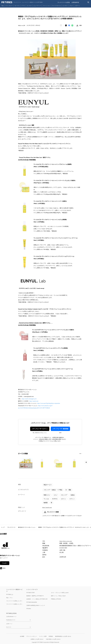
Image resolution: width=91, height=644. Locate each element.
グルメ (71, 6)
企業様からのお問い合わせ (37, 639)
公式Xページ (9, 624)
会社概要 (22, 636)
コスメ (55, 495)
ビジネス (65, 6)
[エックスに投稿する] (66, 25)
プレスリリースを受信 (64, 2)
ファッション (47, 6)
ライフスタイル (56, 6)
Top (2, 6)
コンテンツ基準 (43, 636)
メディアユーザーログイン (40, 429)
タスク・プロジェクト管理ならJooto (60, 593)
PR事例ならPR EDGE (56, 599)
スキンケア (64, 495)
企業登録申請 (75, 2)
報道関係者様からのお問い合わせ (63, 636)
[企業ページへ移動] (6, 546)
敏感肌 (46, 503)
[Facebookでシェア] (69, 25)
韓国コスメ (47, 495)
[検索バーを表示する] (88, 2)
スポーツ (77, 6)
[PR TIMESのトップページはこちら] (22, 2)
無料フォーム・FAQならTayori (58, 596)
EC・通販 (68, 490)
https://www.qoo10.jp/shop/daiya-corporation (49, 403)
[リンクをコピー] (81, 25)
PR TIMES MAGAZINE (32, 602)
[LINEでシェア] (72, 25)
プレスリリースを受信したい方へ (14, 601)
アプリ (23, 6)
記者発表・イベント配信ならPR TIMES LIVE (37, 599)
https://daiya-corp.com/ (66, 541)
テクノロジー (9, 6)
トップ (3, 527)
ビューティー (37, 6)
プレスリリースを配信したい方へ (14, 604)
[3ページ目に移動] (82, 454)
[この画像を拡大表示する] (26, 463)
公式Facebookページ (11, 617)
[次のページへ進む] (86, 462)
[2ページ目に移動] (81, 454)
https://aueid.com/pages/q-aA (29, 399)
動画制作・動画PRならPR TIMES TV (35, 596)
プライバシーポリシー (32, 636)
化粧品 (73, 495)
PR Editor (29, 609)
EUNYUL (55, 499)
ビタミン (64, 499)
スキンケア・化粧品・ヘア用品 (53, 490)
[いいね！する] (61, 25)
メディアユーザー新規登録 (60, 429)
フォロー (5, 563)
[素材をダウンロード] (77, 25)
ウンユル (46, 499)
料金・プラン (10, 598)
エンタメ (29, 6)
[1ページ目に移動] (80, 454)
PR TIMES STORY (31, 593)
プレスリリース (11, 527)
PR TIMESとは (10, 594)
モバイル (17, 6)
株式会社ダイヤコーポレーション (27, 527)
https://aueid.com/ (34, 401)
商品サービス (48, 485)
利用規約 (51, 636)
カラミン (72, 499)
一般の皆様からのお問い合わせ (53, 639)
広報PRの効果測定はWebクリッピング (36, 605)
